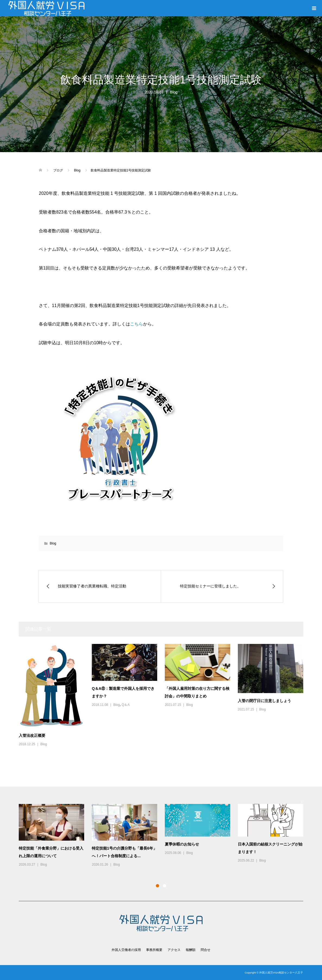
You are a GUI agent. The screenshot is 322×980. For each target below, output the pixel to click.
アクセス (174, 950)
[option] (165, 836)
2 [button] (165, 886)
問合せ (206, 950)
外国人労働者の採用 (126, 950)
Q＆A (126, 705)
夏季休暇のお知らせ (182, 844)
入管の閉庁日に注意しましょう (264, 701)
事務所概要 (154, 950)
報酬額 (191, 950)
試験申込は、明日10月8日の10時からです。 (82, 343)
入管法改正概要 (32, 735)
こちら (137, 324)
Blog (174, 92)
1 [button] (157, 886)
